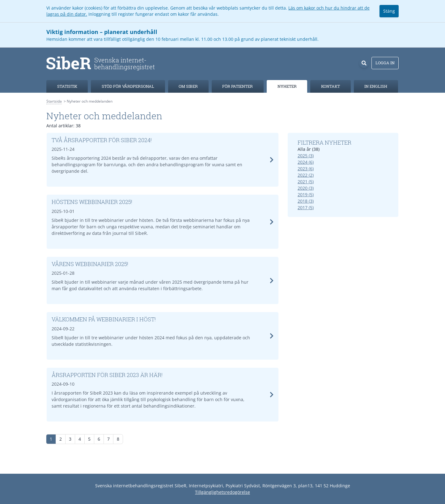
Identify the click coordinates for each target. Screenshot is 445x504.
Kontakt (331, 86)
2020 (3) (306, 188)
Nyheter (287, 86)
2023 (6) (306, 169)
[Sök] (364, 63)
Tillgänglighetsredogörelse (222, 492)
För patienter (237, 86)
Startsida (54, 101)
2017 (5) (306, 208)
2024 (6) (306, 162)
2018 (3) (306, 201)
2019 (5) (306, 195)
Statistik (67, 86)
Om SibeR (188, 86)
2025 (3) (306, 156)
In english (376, 86)
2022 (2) (306, 175)
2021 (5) (306, 182)
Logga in (385, 63)
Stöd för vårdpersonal (128, 86)
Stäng (389, 11)
